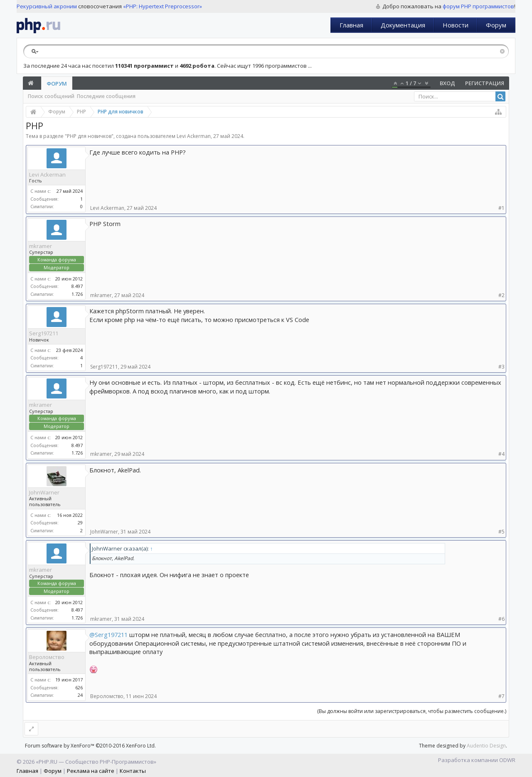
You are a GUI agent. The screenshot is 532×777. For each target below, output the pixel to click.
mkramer (41, 246)
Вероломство (47, 657)
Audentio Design (486, 746)
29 (80, 523)
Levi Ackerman (194, 136)
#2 (501, 295)
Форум (496, 25)
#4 (501, 454)
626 (79, 687)
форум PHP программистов (478, 6)
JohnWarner (44, 492)
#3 (501, 367)
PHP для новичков (89, 136)
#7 (501, 696)
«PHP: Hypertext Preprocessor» (163, 6)
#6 (501, 619)
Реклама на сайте (91, 771)
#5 (501, 532)
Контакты (133, 771)
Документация (403, 25)
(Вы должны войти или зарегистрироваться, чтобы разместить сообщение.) (412, 711)
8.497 (77, 286)
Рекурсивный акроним (47, 6)
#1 (501, 208)
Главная (351, 25)
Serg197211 (44, 333)
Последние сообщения (106, 96)
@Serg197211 (108, 634)
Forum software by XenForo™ (90, 746)
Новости (456, 25)
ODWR (507, 760)
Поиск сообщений (51, 96)
